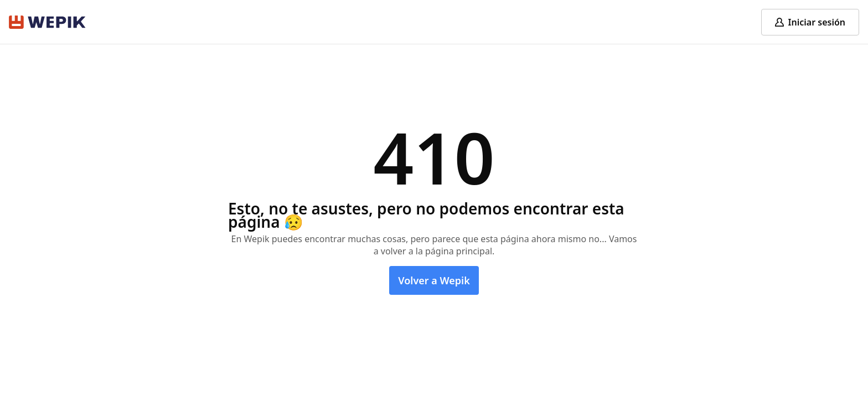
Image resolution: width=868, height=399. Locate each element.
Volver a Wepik (434, 280)
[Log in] (810, 22)
